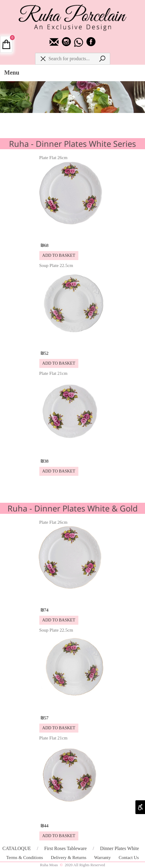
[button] (59, 256)
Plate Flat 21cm (53, 373)
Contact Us (129, 858)
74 (46, 610)
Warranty (103, 858)
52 (46, 353)
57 (46, 718)
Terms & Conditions (25, 858)
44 (46, 826)
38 (46, 461)
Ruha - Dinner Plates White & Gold (73, 508)
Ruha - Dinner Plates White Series (72, 144)
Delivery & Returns (69, 858)
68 (46, 245)
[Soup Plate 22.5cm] (72, 342)
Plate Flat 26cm (53, 158)
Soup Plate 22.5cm (56, 265)
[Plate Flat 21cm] (72, 450)
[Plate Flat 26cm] (72, 234)
